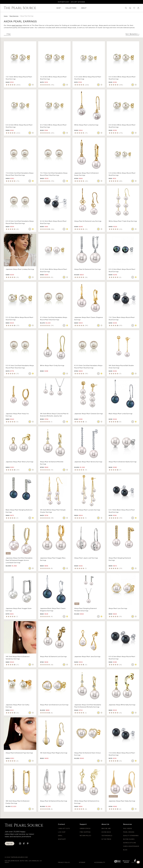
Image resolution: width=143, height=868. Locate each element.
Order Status (85, 828)
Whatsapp (62, 839)
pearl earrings (17, 25)
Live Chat (62, 832)
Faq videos (128, 828)
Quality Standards (131, 836)
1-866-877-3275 (64, 828)
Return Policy (86, 836)
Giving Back (106, 832)
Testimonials (107, 836)
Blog (125, 850)
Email (60, 836)
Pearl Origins (129, 832)
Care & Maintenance (131, 846)
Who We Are (106, 828)
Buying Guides (129, 839)
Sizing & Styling (130, 843)
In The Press (106, 839)
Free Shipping (85, 832)
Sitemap (82, 862)
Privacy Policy (64, 862)
